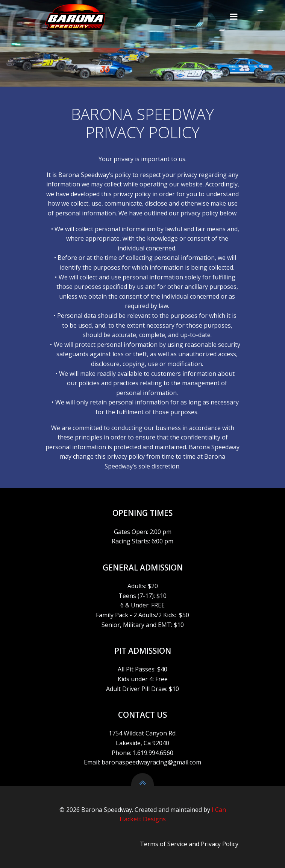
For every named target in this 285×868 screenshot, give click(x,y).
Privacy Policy (220, 844)
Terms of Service (164, 844)
